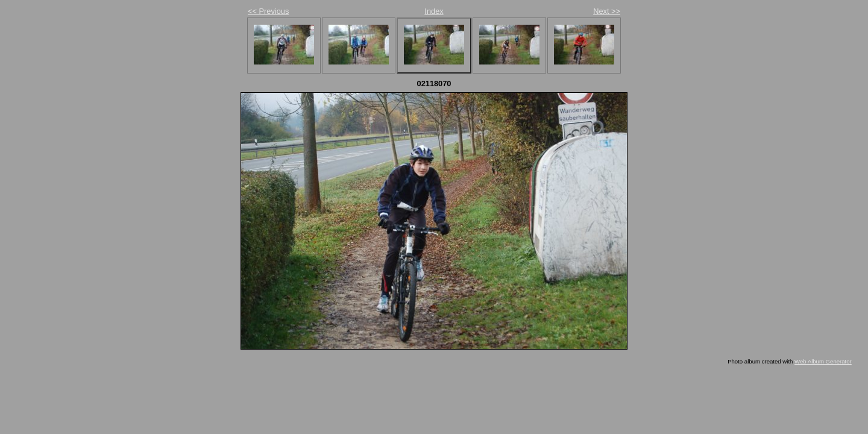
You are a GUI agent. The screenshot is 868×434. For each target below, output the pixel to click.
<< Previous (268, 11)
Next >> (607, 11)
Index (434, 11)
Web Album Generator (823, 361)
